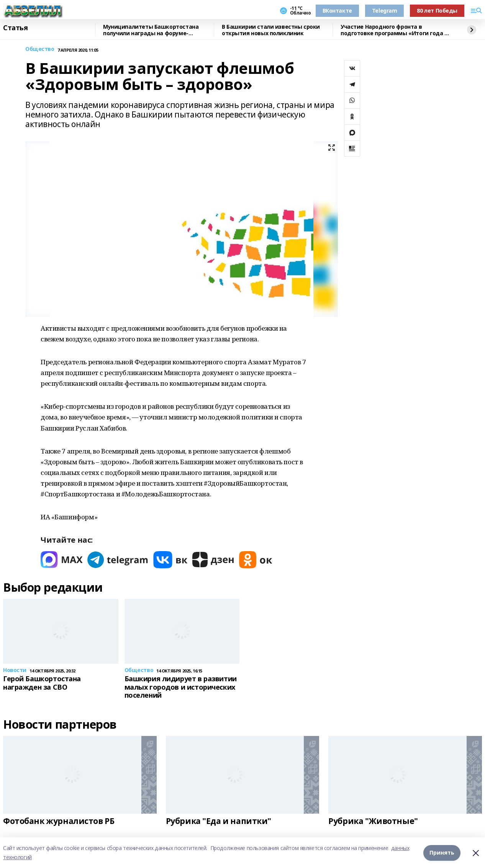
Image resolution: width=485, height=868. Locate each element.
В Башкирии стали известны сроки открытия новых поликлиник (271, 30)
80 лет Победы (437, 11)
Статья (15, 28)
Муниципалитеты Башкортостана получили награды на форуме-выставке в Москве (151, 30)
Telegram (385, 11)
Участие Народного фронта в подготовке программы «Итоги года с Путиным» (394, 30)
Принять (442, 852)
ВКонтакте (337, 11)
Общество (40, 49)
